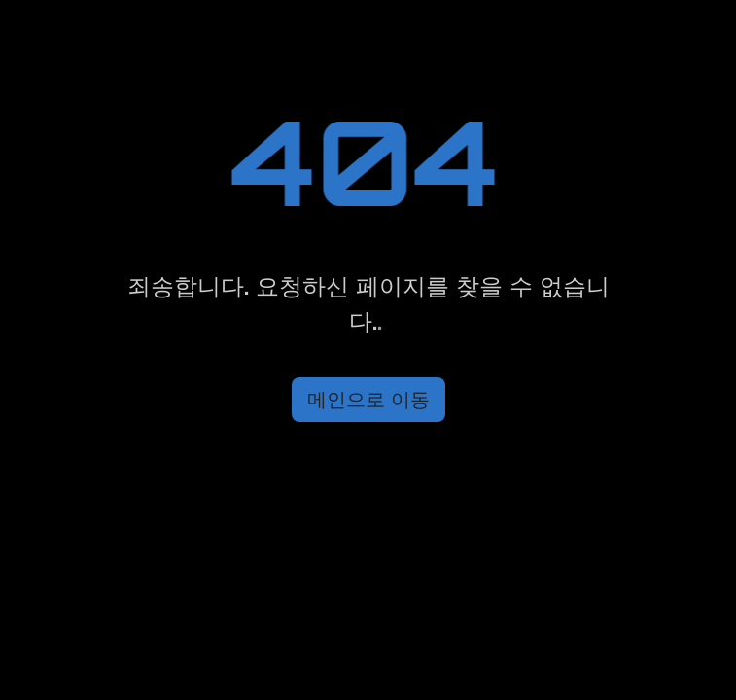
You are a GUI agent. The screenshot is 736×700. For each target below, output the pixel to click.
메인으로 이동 (368, 399)
